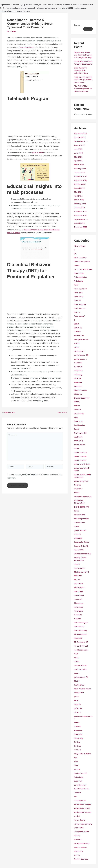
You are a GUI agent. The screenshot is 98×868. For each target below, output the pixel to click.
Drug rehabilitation (27, 47)
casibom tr (78, 437)
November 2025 (81, 134)
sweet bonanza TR (82, 789)
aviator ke (78, 367)
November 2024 (81, 180)
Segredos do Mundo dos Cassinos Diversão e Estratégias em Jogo (83, 55)
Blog (76, 417)
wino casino (79, 828)
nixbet (77, 662)
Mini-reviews (79, 588)
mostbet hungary (81, 623)
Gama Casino (79, 523)
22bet (77, 324)
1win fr (77, 265)
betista (77, 402)
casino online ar (80, 456)
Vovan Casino (80, 820)
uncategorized (80, 801)
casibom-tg (79, 441)
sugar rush (78, 781)
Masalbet (78, 576)
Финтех (77, 855)
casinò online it (80, 460)
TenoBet (78, 793)
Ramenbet (78, 730)
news (76, 658)
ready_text (78, 734)
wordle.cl (78, 839)
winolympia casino (81, 832)
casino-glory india (81, 481)
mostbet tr (78, 638)
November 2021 (80, 227)
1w (75, 254)
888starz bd (79, 336)
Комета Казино (80, 847)
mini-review (79, 584)
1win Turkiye (79, 273)
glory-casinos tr (80, 530)
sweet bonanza (80, 785)
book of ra (78, 421)
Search (77, 25)
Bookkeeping (79, 425)
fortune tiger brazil (81, 519)
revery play (79, 738)
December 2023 (81, 211)
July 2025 (78, 149)
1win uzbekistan (80, 277)
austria (77, 343)
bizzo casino (79, 414)
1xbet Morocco (80, 308)
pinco (76, 697)
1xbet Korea (79, 297)
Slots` (76, 765)
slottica (77, 769)
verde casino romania (83, 812)
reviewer (78, 750)
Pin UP (77, 681)
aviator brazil (79, 351)
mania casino (79, 568)
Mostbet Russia (80, 634)
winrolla (77, 836)
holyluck (77, 534)
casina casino (80, 445)
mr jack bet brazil (81, 646)
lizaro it (77, 564)
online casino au (81, 665)
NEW (76, 654)
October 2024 (80, 184)
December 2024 (81, 176)
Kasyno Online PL (81, 546)
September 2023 (81, 219)
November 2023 (81, 215)
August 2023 (79, 223)
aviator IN (78, 363)
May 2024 (78, 192)
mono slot (78, 599)
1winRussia (78, 281)
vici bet (77, 816)
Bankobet (78, 382)
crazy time (78, 489)
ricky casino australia (82, 754)
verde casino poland (82, 808)
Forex (76, 511)
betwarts (78, 410)
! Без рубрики (80, 246)
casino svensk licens (82, 464)
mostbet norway (81, 630)
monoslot (78, 615)
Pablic (77, 673)
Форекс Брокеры (81, 859)
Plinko (77, 700)
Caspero (78, 485)
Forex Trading (80, 515)
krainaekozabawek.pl (83, 554)
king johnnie (79, 550)
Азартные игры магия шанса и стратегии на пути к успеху (83, 80)
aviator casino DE (81, 355)
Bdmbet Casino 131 (82, 398)
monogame (79, 611)
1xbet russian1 (80, 316)
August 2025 (79, 145)
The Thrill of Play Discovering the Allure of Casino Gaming (83, 89)
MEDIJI (77, 580)
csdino (77, 493)
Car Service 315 (80, 433)
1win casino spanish (82, 262)
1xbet (76, 285)
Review (77, 742)
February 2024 (80, 204)
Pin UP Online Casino (83, 689)
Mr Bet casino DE (81, 642)
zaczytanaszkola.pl (82, 843)
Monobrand (79, 603)
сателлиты (79, 851)
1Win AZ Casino (80, 258)
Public (77, 723)
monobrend (79, 607)
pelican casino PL (81, 677)
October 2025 (80, 137)
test (76, 797)
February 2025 (80, 169)
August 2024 (79, 188)
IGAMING (78, 538)
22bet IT (78, 332)
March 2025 (79, 165)
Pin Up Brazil (79, 685)
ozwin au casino (81, 669)
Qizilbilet (78, 726)
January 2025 (80, 173)
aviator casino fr (81, 359)
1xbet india (78, 293)
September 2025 (81, 141)
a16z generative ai (81, 339)
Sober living (79, 777)
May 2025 (78, 157)
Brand (77, 429)
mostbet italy (79, 626)
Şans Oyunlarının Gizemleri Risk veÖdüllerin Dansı (81, 70)
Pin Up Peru (79, 693)
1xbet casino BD (81, 289)
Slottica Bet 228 (81, 773)
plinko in (77, 704)
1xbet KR (78, 300)
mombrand (78, 591)
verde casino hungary (83, 804)
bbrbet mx (78, 394)
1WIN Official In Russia (83, 269)
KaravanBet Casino (82, 542)
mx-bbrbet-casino (81, 650)
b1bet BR (78, 378)
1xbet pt (77, 312)
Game (76, 526)
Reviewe (78, 746)
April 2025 (78, 161)
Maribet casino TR (81, 572)
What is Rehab (38, 152)
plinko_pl (78, 712)
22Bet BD (78, 328)
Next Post (63, 412)
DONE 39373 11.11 (81, 507)
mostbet (77, 619)
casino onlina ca (81, 452)
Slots (76, 762)
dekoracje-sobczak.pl (83, 497)
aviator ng (78, 375)
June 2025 (78, 153)
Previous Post (9, 412)
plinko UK (78, 708)
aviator (77, 347)
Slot (76, 758)
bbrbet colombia (81, 390)
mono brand (79, 595)
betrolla (77, 406)
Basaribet (78, 386)
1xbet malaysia (80, 304)
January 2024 (80, 208)
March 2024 (79, 200)
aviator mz (78, 371)
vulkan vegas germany (83, 824)
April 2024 (78, 196)
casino (77, 449)
